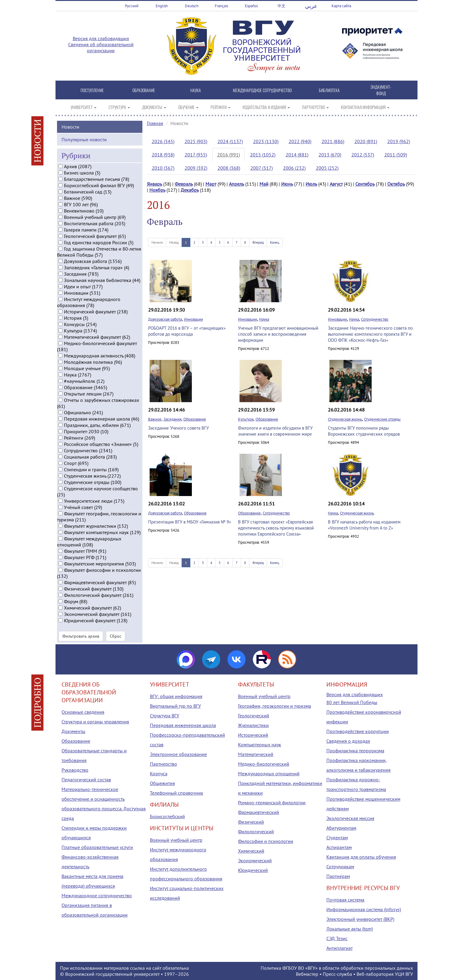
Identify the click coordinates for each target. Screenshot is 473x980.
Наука (264, 319)
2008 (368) (229, 168)
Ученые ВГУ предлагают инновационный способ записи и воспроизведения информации (278, 334)
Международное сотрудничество (97, 895)
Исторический (253, 735)
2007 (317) (262, 168)
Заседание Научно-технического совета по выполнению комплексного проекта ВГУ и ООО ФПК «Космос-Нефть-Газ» (370, 334)
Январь (154, 184)
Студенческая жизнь (345, 419)
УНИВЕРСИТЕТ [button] (84, 107)
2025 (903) (196, 141)
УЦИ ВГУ (404, 974)
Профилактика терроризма (355, 751)
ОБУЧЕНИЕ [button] (188, 107)
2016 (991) (229, 155)
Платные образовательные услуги (97, 847)
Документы (73, 731)
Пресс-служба (337, 974)
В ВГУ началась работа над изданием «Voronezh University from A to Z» (364, 525)
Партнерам (338, 876)
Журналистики (253, 725)
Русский (132, 6)
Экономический (255, 860)
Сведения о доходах (348, 741)
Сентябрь (365, 184)
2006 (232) (294, 168)
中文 (281, 6)
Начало (157, 242)
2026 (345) (163, 141)
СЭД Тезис (337, 938)
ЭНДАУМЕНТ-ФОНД (381, 90)
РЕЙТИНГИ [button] (221, 107)
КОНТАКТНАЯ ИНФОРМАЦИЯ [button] (365, 107)
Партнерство (163, 764)
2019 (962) (399, 141)
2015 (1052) (263, 155)
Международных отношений (269, 773)
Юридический (253, 870)
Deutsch (192, 6)
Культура (246, 419)
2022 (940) (300, 141)
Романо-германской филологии (272, 802)
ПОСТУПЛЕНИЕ (92, 90)
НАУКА (196, 90)
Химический (251, 851)
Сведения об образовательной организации (101, 47)
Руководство (75, 770)
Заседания (172, 419)
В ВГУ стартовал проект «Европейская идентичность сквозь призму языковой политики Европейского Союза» (276, 528)
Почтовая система (345, 900)
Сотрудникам (340, 866)
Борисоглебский (167, 816)
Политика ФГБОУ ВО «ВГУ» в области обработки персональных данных (337, 968)
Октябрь (396, 184)
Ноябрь (157, 190)
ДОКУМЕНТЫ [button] (154, 107)
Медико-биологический (264, 764)
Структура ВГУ (165, 716)
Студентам (337, 837)
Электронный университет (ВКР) (360, 919)
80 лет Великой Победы (352, 702)
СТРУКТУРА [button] (119, 107)
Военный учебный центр (176, 840)
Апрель (237, 184)
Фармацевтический (259, 812)
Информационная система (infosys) (364, 909)
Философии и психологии (266, 841)
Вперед (258, 242)
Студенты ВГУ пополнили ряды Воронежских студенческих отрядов (364, 431)
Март (211, 184)
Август (336, 184)
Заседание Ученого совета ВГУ (178, 428)
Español (251, 6)
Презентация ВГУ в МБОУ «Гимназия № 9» (190, 522)
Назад (174, 242)
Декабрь (190, 190)
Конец (275, 242)
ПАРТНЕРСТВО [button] (315, 107)
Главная (155, 123)
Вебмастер (307, 974)
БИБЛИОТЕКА (329, 90)
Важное (155, 419)
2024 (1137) (230, 141)
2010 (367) (163, 168)
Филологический (256, 831)
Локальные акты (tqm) (350, 929)
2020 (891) (366, 141)
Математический (256, 754)
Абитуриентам (341, 828)
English (162, 6)
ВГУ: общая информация (176, 696)
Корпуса (159, 773)
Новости (70, 127)
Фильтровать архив (81, 636)
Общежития (162, 783)
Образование (195, 419)
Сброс (116, 636)
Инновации (194, 319)
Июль (311, 184)
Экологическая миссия (350, 818)
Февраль (184, 184)
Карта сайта (341, 6)
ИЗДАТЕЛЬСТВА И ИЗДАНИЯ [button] (266, 107)
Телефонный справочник (177, 793)
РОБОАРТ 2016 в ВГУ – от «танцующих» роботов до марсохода (187, 331)
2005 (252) (327, 168)
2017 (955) (196, 155)
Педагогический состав (86, 780)
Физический (251, 822)
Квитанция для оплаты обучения (361, 857)
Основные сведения (83, 712)
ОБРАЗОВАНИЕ (144, 90)
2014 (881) (297, 155)
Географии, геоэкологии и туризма (275, 706)
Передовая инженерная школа (183, 725)
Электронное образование (178, 754)
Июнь (287, 184)
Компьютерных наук (260, 745)
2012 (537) (363, 155)
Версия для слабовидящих (101, 38)
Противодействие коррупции (358, 731)
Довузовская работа (165, 319)
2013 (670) (330, 155)
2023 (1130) (266, 141)
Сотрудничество (375, 319)
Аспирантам (339, 847)
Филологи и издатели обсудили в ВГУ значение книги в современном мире (275, 431)
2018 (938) (163, 155)
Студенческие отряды (382, 419)
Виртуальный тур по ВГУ (175, 706)
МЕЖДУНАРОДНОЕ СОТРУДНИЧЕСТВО (262, 90)
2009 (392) (196, 168)
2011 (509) (396, 155)
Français (221, 6)
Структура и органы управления (95, 722)
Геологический (254, 716)
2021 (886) (333, 141)
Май (264, 184)
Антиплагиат (340, 948)
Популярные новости (84, 139)
